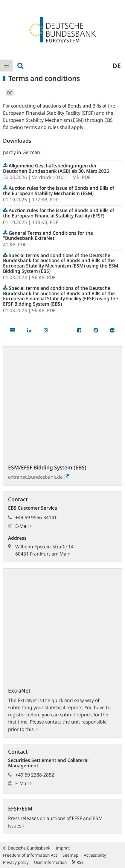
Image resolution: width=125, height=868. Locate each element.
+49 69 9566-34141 (36, 517)
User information (50, 862)
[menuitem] (6, 66)
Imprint (63, 848)
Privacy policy (16, 862)
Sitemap (70, 855)
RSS (78, 862)
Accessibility (95, 855)
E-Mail (23, 526)
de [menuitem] (117, 66)
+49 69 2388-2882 (35, 775)
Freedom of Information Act (30, 855)
